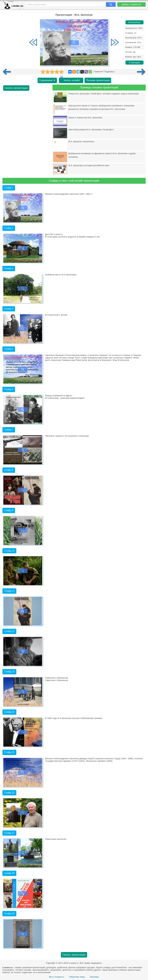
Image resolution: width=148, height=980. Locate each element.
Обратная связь (77, 977)
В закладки (134, 63)
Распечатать (134, 22)
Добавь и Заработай (131, 4)
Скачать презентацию (16, 88)
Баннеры (94, 977)
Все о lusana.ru (57, 977)
